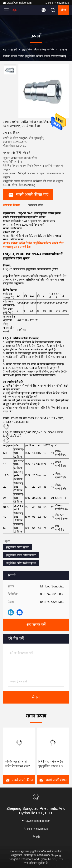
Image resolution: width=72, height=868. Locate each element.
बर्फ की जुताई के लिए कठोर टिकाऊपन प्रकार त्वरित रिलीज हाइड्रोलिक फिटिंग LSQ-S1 (18, 764)
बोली (64, 10)
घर (4, 50)
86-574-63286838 (57, 3)
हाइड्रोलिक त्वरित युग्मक (17, 547)
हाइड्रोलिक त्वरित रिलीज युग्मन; (21, 563)
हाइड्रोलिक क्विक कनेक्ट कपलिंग (38, 50)
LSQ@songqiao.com (17, 3)
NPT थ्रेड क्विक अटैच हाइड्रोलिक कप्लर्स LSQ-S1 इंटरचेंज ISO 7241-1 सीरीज (52, 764)
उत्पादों (14, 50)
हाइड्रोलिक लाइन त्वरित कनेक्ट (21, 555)
